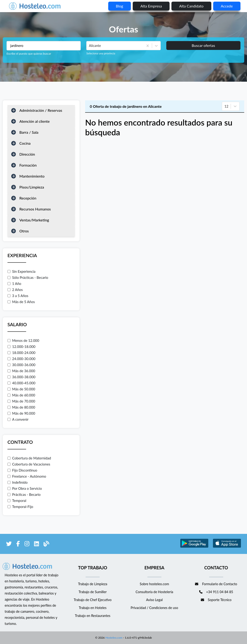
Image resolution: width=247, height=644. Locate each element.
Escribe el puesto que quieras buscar (29, 54)
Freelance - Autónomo (27, 476)
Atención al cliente (35, 121)
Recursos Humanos (35, 209)
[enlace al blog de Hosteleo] (46, 544)
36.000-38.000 (21, 377)
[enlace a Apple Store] (227, 547)
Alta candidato (191, 6)
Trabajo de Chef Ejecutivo (93, 600)
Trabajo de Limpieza (92, 584)
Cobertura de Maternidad (29, 458)
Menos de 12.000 (23, 340)
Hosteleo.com (114, 638)
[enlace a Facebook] (18, 544)
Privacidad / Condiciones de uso (154, 608)
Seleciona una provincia (101, 53)
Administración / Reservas (41, 110)
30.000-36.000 (21, 365)
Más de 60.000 (21, 395)
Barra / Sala (29, 132)
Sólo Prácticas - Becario (28, 277)
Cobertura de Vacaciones (29, 464)
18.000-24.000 (21, 353)
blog (120, 6)
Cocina (25, 143)
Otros (24, 231)
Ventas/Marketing (34, 220)
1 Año (14, 283)
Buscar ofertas (203, 45)
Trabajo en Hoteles (93, 608)
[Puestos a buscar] (44, 46)
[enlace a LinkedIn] (37, 544)
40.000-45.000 (21, 383)
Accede (227, 6)
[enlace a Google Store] (194, 547)
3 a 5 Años (18, 296)
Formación (28, 165)
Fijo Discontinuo (22, 470)
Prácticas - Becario (24, 494)
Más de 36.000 (21, 371)
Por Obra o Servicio (25, 488)
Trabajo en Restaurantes (93, 616)
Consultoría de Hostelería (154, 592)
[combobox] (89, 46)
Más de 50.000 (21, 389)
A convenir (18, 419)
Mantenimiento (32, 176)
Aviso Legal (154, 600)
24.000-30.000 (21, 359)
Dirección (27, 154)
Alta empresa (151, 6)
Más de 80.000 (21, 407)
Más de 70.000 (21, 401)
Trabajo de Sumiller (93, 592)
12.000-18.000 (21, 346)
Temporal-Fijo (20, 507)
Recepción (28, 198)
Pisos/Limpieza (32, 187)
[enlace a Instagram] (27, 544)
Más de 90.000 (21, 413)
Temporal (17, 500)
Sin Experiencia (21, 271)
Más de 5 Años (21, 302)
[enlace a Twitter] (9, 544)
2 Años (15, 290)
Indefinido (17, 482)
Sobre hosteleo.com (154, 584)
